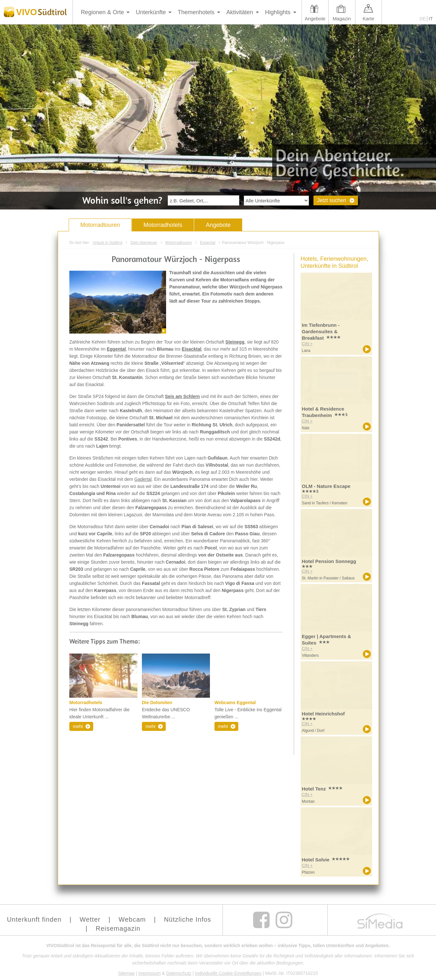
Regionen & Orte (102, 12)
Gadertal (143, 479)
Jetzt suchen (332, 200)
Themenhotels (196, 12)
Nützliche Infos (187, 919)
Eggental (116, 349)
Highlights (278, 12)
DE (423, 19)
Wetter (90, 919)
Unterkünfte (151, 12)
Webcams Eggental (235, 703)
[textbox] (203, 200)
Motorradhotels (163, 225)
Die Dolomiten (157, 703)
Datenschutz (179, 973)
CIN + (307, 344)
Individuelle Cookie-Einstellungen (228, 973)
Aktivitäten (240, 12)
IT (431, 19)
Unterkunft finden (34, 919)
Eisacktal (192, 349)
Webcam (132, 919)
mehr (78, 726)
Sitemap (126, 973)
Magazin (342, 19)
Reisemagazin (118, 928)
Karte (368, 19)
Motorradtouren (100, 225)
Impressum (149, 973)
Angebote (315, 19)
